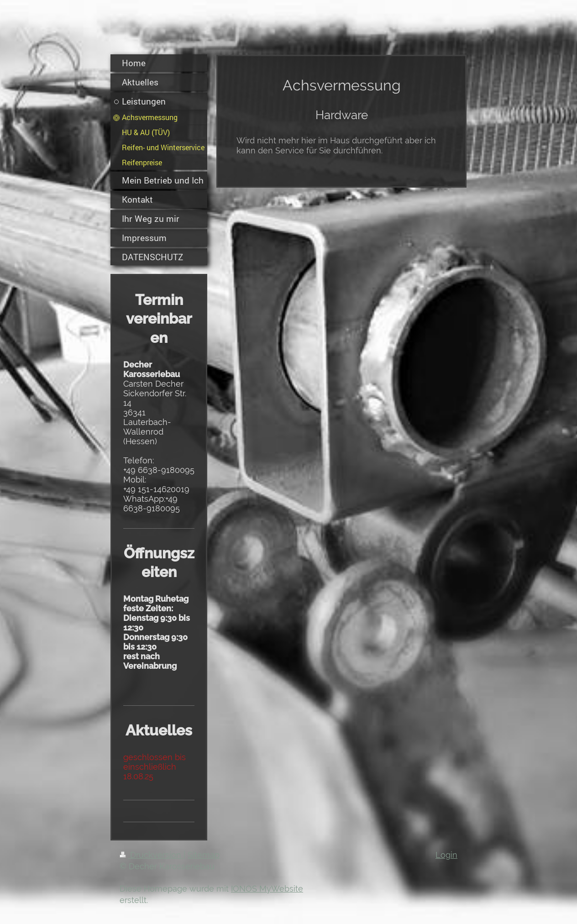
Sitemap (204, 855)
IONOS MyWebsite (267, 889)
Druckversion (152, 855)
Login (446, 855)
